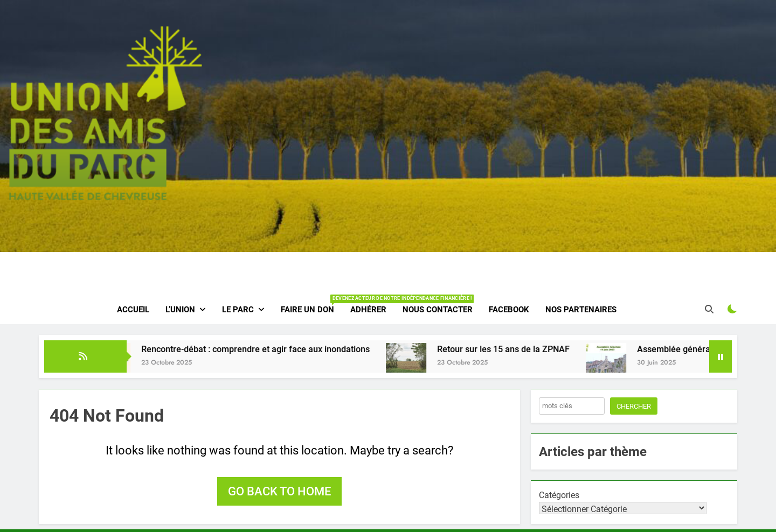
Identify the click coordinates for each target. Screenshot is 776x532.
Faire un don (311, 305)
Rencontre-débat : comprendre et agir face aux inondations (265, 349)
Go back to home (279, 491)
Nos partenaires (581, 310)
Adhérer (368, 310)
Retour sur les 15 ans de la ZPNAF (513, 349)
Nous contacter (438, 310)
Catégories (559, 495)
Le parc (238, 310)
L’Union (180, 310)
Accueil (133, 310)
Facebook (509, 310)
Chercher (634, 406)
